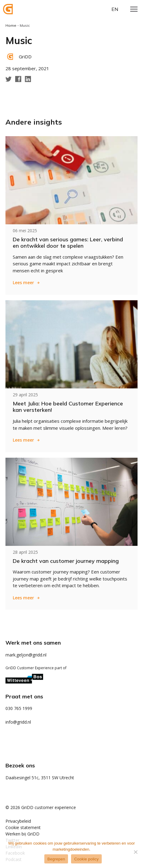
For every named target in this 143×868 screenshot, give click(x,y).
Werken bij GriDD (22, 834)
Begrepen (56, 859)
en (115, 9)
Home (11, 25)
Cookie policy (86, 859)
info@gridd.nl (18, 722)
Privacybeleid (18, 821)
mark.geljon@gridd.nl (26, 655)
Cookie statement (23, 827)
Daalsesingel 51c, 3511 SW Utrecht (40, 778)
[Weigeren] (135, 852)
